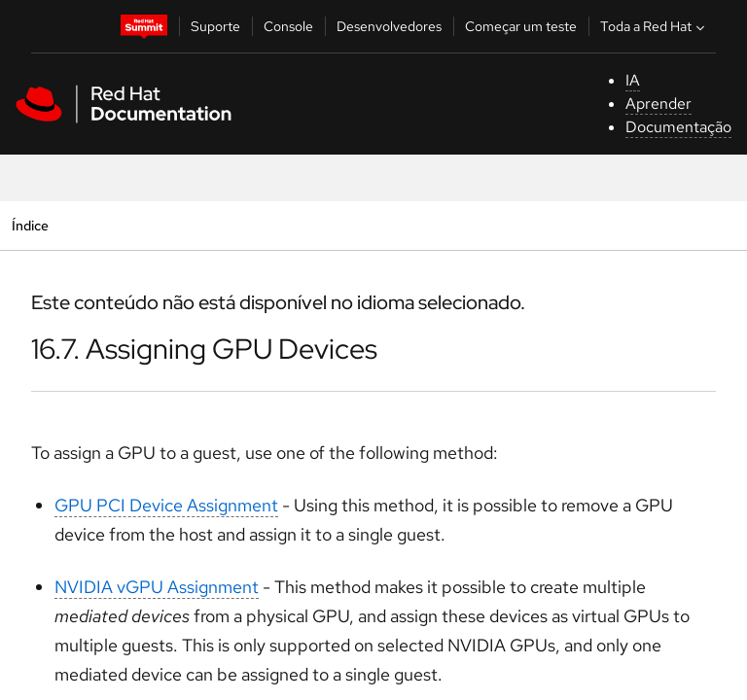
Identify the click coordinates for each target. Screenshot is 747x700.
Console (288, 26)
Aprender (658, 104)
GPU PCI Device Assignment (166, 505)
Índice (30, 225)
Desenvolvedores (389, 26)
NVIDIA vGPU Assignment (157, 587)
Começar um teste (521, 26)
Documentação (678, 127)
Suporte (215, 26)
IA (633, 80)
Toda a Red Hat (655, 26)
